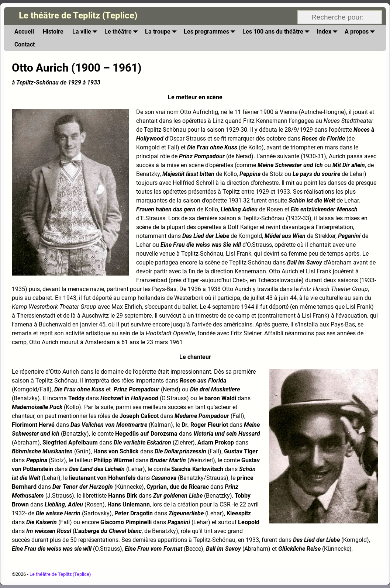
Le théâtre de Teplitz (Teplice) (78, 15)
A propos (361, 32)
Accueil (24, 32)
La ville (86, 32)
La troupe (162, 32)
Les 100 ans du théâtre (277, 32)
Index (328, 32)
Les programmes (211, 32)
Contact (25, 44)
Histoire (53, 32)
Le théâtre (122, 32)
